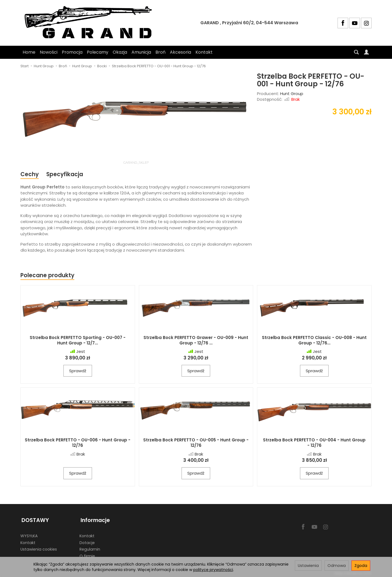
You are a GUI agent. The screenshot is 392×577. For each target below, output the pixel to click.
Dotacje (87, 541)
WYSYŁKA (29, 534)
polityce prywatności (213, 570)
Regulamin (90, 548)
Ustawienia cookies (39, 548)
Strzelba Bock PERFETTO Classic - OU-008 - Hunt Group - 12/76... (314, 341)
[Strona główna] (91, 23)
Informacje (94, 519)
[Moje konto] (366, 52)
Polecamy (98, 52)
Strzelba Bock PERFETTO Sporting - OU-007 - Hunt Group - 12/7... (78, 341)
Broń (160, 52)
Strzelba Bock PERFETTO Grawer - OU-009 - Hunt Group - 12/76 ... (196, 341)
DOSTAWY (34, 519)
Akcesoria (180, 52)
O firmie (87, 554)
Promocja (72, 52)
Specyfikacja (65, 174)
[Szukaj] (356, 52)
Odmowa (337, 566)
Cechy (30, 174)
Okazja (120, 52)
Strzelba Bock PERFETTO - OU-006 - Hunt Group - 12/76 (78, 443)
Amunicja (141, 52)
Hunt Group (292, 94)
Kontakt (204, 52)
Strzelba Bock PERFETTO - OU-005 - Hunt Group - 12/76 (196, 443)
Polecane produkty (48, 276)
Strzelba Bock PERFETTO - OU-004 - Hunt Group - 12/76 (314, 443)
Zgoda (361, 566)
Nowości (49, 52)
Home (29, 52)
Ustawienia (308, 566)
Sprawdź (78, 371)
